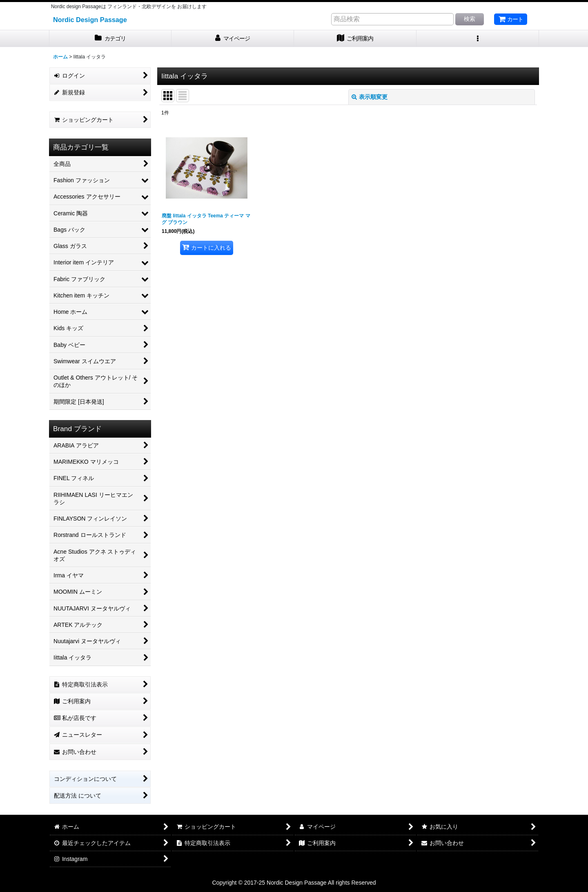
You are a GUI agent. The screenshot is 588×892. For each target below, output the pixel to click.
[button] (478, 39)
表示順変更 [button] (370, 97)
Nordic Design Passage (90, 20)
